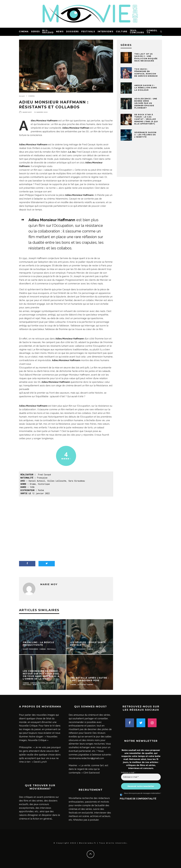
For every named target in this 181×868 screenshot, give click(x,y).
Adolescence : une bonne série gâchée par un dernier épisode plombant (146, 103)
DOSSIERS (73, 32)
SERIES (35, 32)
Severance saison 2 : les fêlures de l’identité (145, 135)
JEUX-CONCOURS (137, 32)
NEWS (60, 32)
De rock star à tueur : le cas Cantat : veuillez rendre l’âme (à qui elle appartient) (146, 119)
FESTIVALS (88, 32)
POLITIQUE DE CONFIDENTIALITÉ (138, 799)
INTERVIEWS (106, 32)
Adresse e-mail (128, 772)
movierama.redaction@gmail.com (86, 758)
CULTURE (122, 32)
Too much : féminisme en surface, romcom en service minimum (146, 73)
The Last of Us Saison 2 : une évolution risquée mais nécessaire (146, 57)
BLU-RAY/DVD (48, 32)
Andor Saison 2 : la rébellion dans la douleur (146, 88)
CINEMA (24, 32)
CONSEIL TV (152, 32)
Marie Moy (27, 112)
